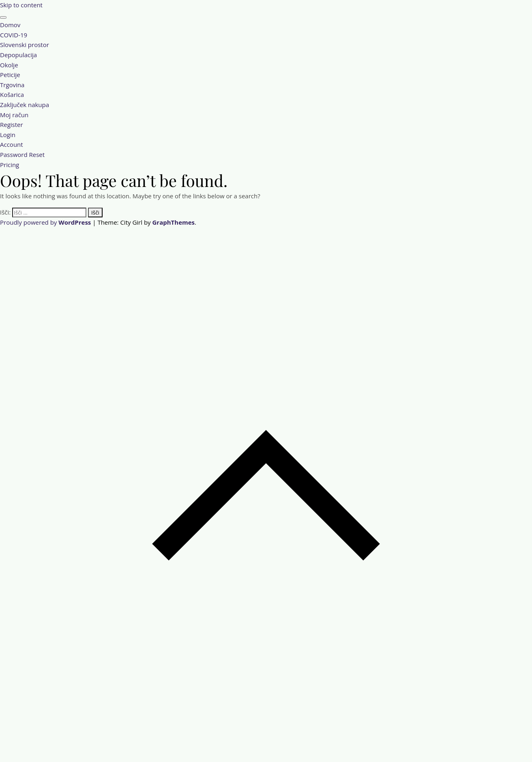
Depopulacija (18, 55)
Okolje (9, 65)
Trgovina (12, 85)
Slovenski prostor (25, 45)
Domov (10, 25)
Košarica (12, 94)
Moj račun (14, 115)
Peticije (10, 75)
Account (12, 144)
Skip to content (21, 5)
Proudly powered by (46, 222)
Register (12, 124)
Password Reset (22, 155)
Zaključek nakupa (25, 105)
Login (8, 135)
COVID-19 (14, 35)
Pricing (10, 165)
